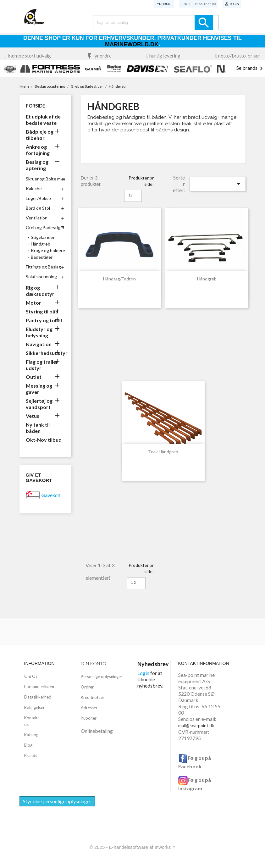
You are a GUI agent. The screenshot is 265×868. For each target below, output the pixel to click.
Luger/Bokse (38, 198)
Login (143, 673)
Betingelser (34, 707)
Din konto (94, 663)
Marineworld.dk (132, 44)
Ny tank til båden (38, 428)
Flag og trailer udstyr (42, 365)
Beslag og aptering (37, 165)
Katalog (31, 735)
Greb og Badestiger (45, 227)
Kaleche (34, 188)
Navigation (39, 344)
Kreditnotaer (93, 697)
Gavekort (51, 495)
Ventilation (37, 218)
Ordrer (87, 687)
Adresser (89, 708)
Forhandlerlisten (39, 687)
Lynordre (164, 4)
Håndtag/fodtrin (119, 279)
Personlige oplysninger (102, 677)
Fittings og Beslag (43, 267)
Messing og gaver (39, 389)
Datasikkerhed (38, 697)
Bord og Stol (38, 208)
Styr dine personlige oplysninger (57, 801)
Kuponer (89, 718)
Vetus (33, 416)
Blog (28, 745)
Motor (33, 303)
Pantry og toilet (44, 320)
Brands (31, 755)
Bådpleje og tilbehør (40, 135)
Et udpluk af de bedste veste (43, 120)
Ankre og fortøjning (38, 150)
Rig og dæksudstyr (40, 291)
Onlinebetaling (97, 731)
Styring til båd (42, 311)
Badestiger (42, 257)
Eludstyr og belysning (39, 332)
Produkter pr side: (141, 181)
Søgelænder (43, 237)
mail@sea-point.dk (196, 725)
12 (130, 195)
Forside (36, 106)
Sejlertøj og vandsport (39, 404)
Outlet (34, 377)
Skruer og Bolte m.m (45, 179)
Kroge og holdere (48, 250)
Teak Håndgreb (163, 452)
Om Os (31, 676)
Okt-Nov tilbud (44, 440)
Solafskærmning (41, 276)
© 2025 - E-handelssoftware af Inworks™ (133, 847)
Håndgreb (41, 244)
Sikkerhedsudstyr (45, 353)
